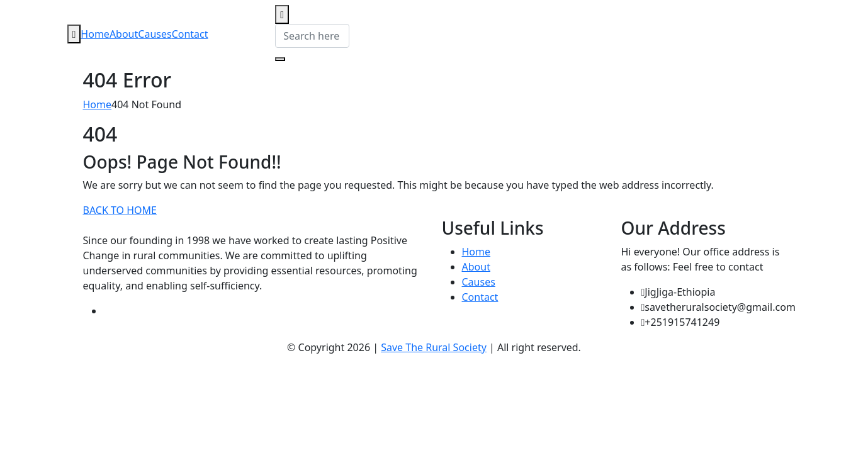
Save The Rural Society (434, 347)
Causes (155, 34)
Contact (190, 34)
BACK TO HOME (120, 210)
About (124, 34)
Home (95, 34)
